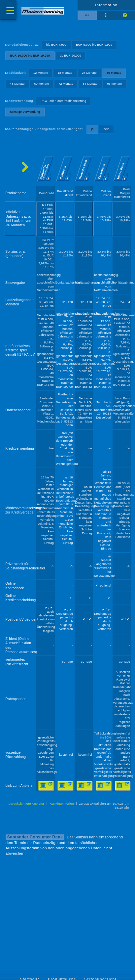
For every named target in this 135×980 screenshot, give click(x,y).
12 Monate (41, 73)
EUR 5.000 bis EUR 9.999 (94, 45)
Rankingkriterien (62, 803)
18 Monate (65, 73)
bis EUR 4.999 (56, 45)
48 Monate (17, 84)
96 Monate (115, 84)
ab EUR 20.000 (70, 56)
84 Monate (90, 84)
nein (106, 129)
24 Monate (89, 73)
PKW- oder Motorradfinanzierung (63, 101)
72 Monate (66, 84)
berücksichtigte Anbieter (26, 803)
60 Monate (42, 84)
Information (106, 5)
